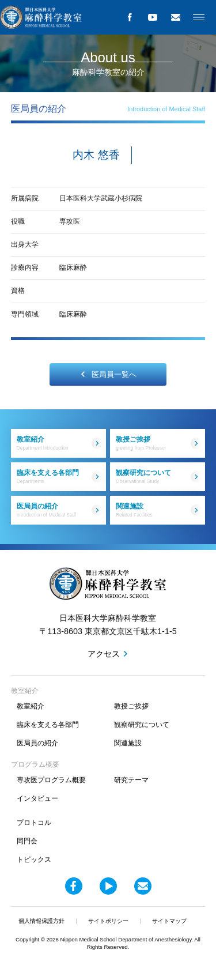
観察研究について (159, 476)
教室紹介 (60, 443)
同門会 (27, 841)
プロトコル (34, 823)
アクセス (104, 654)
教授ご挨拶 (159, 443)
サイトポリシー (108, 921)
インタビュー (37, 798)
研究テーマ (131, 780)
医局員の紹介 (60, 510)
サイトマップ (169, 921)
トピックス (34, 860)
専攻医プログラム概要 (51, 780)
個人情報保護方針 (41, 921)
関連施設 (159, 510)
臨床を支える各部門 (60, 476)
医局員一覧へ (108, 374)
